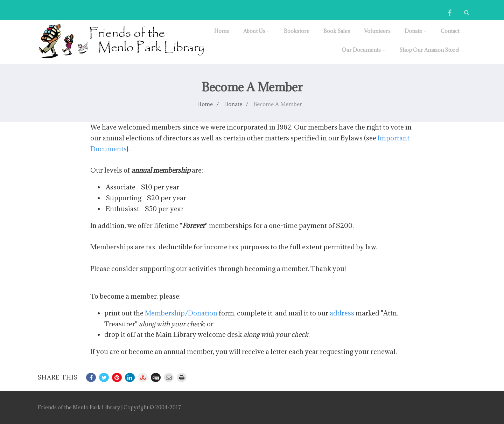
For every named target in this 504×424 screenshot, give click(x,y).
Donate (416, 31)
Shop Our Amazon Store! (429, 50)
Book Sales (337, 31)
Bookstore (297, 31)
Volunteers (377, 31)
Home (222, 31)
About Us (257, 31)
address (342, 313)
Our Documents (363, 50)
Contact (450, 31)
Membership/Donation (181, 313)
